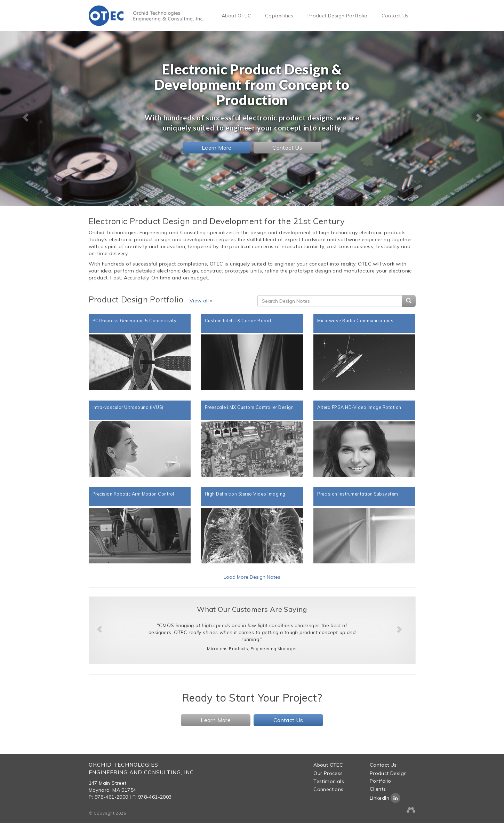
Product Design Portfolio (338, 16)
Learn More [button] (217, 148)
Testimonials (329, 781)
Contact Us (395, 16)
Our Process (328, 773)
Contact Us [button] (287, 148)
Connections (328, 789)
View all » (201, 301)
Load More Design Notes (252, 577)
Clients (378, 789)
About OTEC (236, 16)
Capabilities (279, 16)
